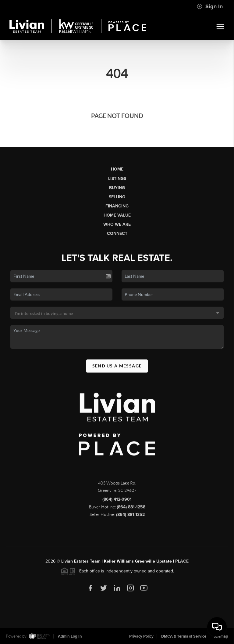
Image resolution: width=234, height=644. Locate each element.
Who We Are (117, 224)
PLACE (182, 564)
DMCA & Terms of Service (184, 636)
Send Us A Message (117, 369)
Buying (117, 188)
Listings (117, 179)
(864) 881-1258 (131, 510)
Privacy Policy (141, 636)
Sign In (210, 6)
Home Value (117, 215)
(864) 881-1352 (130, 518)
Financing (117, 206)
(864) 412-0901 (117, 502)
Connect (117, 234)
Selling (117, 197)
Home (117, 169)
